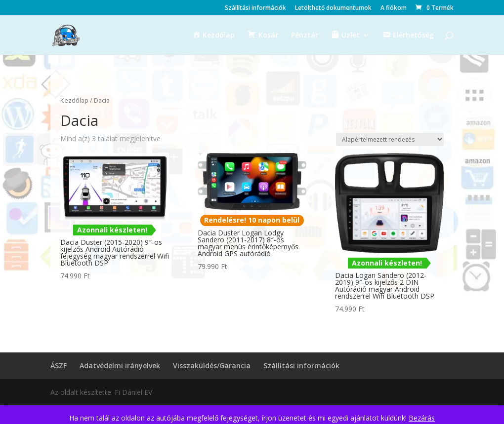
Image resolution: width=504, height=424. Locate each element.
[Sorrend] (390, 139)
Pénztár (305, 36)
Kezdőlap (74, 100)
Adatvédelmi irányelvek (120, 366)
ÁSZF (59, 366)
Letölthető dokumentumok (333, 8)
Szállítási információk (255, 8)
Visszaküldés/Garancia (212, 366)
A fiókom (394, 8)
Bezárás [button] (422, 418)
